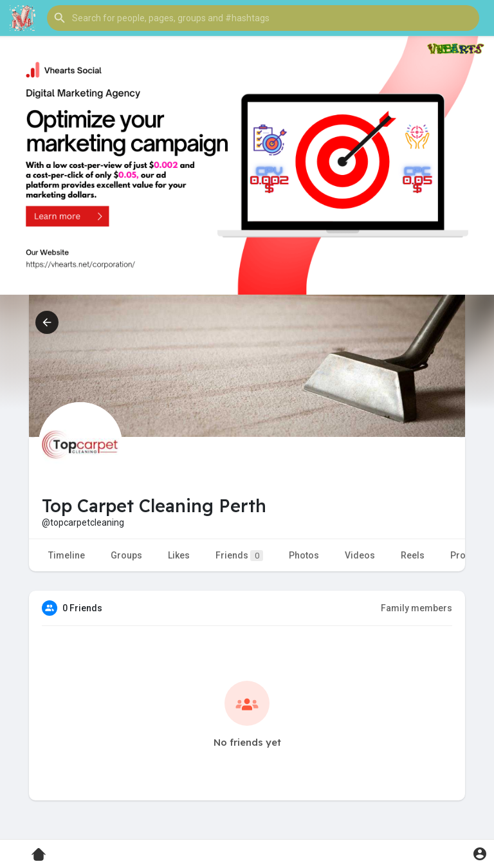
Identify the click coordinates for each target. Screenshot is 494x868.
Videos (360, 555)
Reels (413, 555)
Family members (416, 608)
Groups (126, 555)
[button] (263, 18)
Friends (239, 556)
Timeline (67, 555)
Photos (304, 555)
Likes (179, 555)
